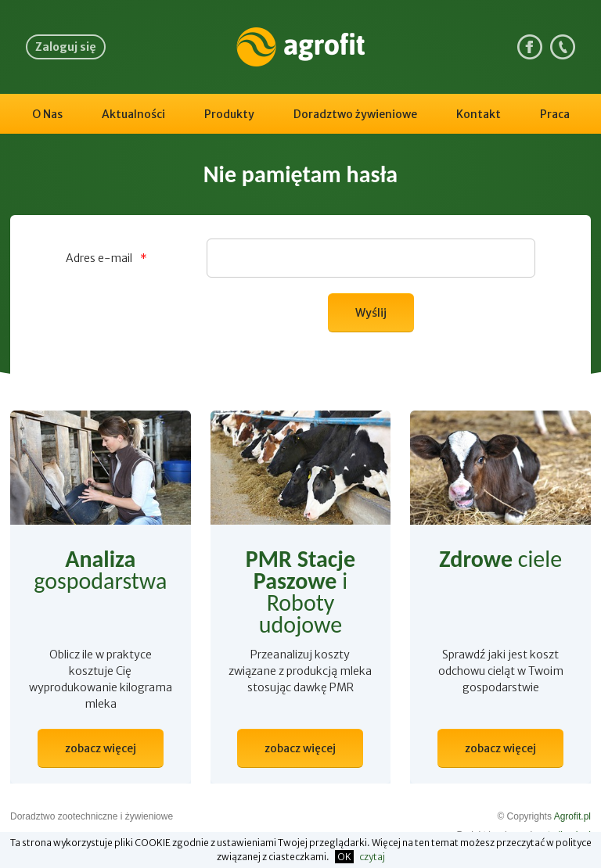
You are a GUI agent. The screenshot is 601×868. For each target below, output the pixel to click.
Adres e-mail (106, 258)
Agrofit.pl (572, 816)
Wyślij (371, 313)
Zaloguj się (66, 47)
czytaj (372, 857)
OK (344, 857)
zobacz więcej (101, 748)
